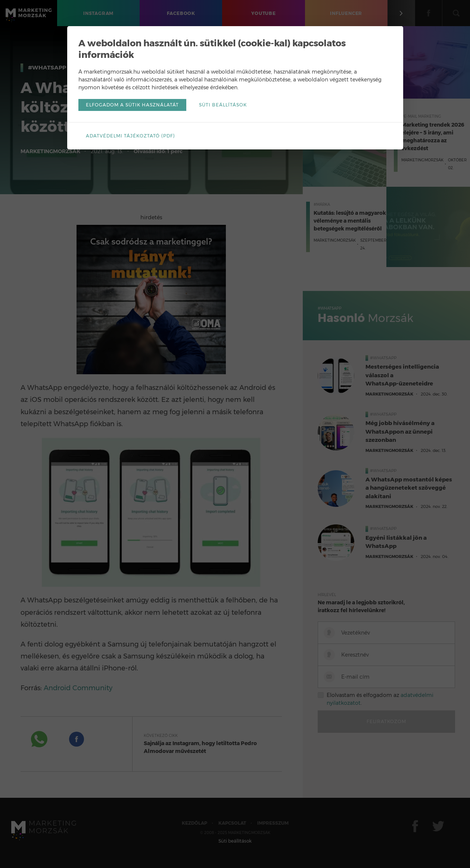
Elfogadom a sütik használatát (132, 105)
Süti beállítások (223, 105)
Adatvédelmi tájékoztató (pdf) (130, 136)
